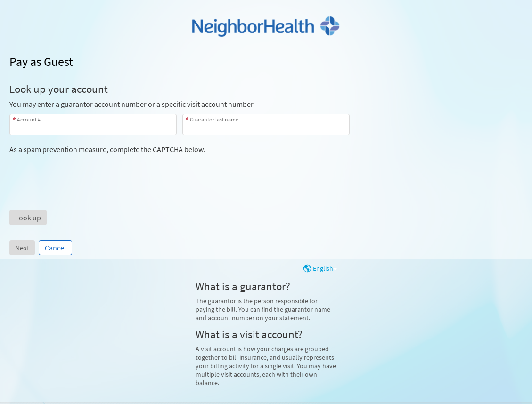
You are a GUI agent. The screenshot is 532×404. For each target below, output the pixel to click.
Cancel (55, 248)
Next (22, 248)
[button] (28, 218)
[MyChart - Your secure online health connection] (266, 26)
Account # (29, 119)
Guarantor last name (214, 119)
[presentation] (81, 172)
